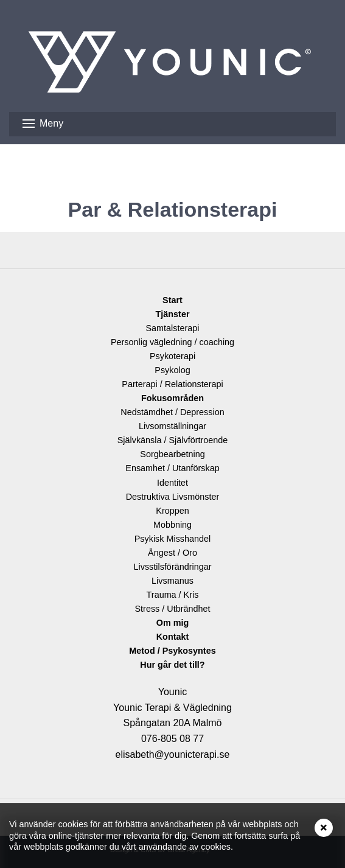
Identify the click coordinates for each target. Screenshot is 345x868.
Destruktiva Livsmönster (173, 497)
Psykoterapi (172, 356)
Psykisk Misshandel (173, 539)
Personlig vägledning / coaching (172, 342)
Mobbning (172, 525)
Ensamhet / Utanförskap (172, 468)
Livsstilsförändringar (173, 567)
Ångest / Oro (172, 553)
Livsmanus (172, 581)
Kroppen (172, 511)
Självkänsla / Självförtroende (173, 440)
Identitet (172, 483)
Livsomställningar (172, 426)
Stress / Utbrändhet (173, 609)
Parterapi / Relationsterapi (172, 384)
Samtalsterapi (173, 328)
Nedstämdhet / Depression (172, 412)
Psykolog (172, 370)
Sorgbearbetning (172, 454)
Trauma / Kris (173, 595)
